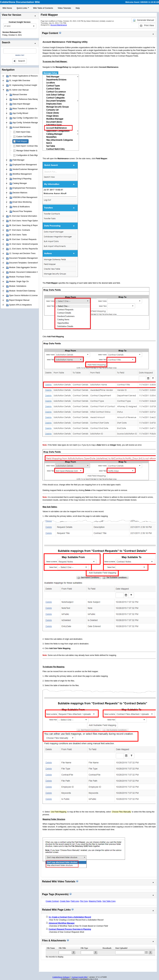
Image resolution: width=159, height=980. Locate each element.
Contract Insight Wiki (79, 977)
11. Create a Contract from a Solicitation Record (70, 917)
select (34, 26)
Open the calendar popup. (146, 952)
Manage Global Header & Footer (30, 151)
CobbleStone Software (61, 977)
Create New (65, 901)
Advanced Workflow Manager (62, 923)
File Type (84, 948)
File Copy (84, 901)
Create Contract (52, 901)
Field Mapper (22, 141)
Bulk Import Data (23, 132)
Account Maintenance (59, 25)
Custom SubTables (24, 137)
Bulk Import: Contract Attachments (30, 146)
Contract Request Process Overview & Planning (70, 929)
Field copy (75, 901)
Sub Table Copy (109, 901)
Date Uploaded (121, 948)
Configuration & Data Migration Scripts (32, 155)
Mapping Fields (95, 901)
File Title (62, 948)
